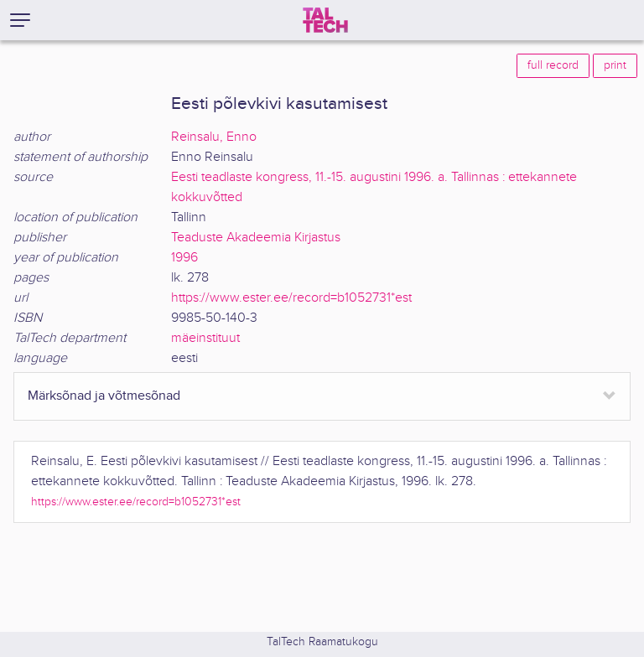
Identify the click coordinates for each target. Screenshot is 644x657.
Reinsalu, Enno (214, 137)
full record (553, 65)
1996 (184, 258)
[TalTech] (325, 20)
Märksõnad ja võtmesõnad (104, 396)
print (615, 65)
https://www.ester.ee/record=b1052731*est (291, 298)
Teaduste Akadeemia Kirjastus (256, 238)
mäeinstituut (205, 338)
